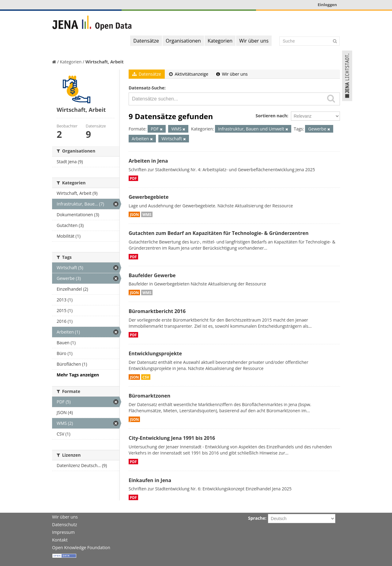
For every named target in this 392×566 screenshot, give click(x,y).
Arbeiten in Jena (148, 161)
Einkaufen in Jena (150, 480)
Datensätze (146, 41)
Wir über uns (254, 41)
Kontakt (60, 540)
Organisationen (183, 41)
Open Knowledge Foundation (81, 547)
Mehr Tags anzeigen (78, 375)
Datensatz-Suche (147, 88)
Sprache (257, 518)
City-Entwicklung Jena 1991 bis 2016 (172, 438)
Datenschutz (64, 524)
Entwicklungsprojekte (155, 353)
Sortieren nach (271, 116)
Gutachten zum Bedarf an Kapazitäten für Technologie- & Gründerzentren (219, 233)
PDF (133, 178)
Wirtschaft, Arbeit (105, 62)
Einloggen (327, 5)
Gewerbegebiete (149, 197)
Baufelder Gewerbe (152, 275)
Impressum (63, 532)
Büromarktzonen (149, 396)
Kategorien (220, 41)
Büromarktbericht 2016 (157, 311)
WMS (147, 214)
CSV (146, 377)
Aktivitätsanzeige (189, 74)
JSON (134, 214)
